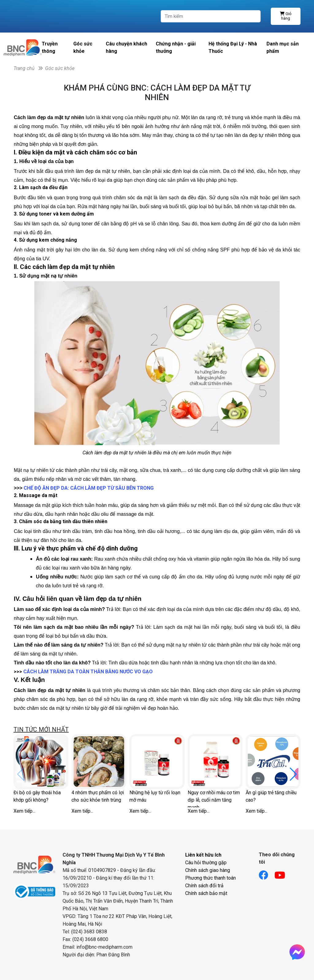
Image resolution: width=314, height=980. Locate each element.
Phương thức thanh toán (211, 878)
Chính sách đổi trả (204, 886)
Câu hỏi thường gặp (206, 863)
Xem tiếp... (24, 811)
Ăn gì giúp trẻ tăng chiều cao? (271, 796)
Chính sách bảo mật (206, 893)
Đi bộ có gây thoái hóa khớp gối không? (37, 796)
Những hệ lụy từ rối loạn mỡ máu (155, 796)
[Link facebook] (267, 873)
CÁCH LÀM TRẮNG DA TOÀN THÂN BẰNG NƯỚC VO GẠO (88, 672)
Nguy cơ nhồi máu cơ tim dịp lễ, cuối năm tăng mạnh (214, 799)
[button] (293, 774)
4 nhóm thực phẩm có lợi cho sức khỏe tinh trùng (98, 796)
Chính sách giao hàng (208, 870)
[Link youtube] (283, 873)
